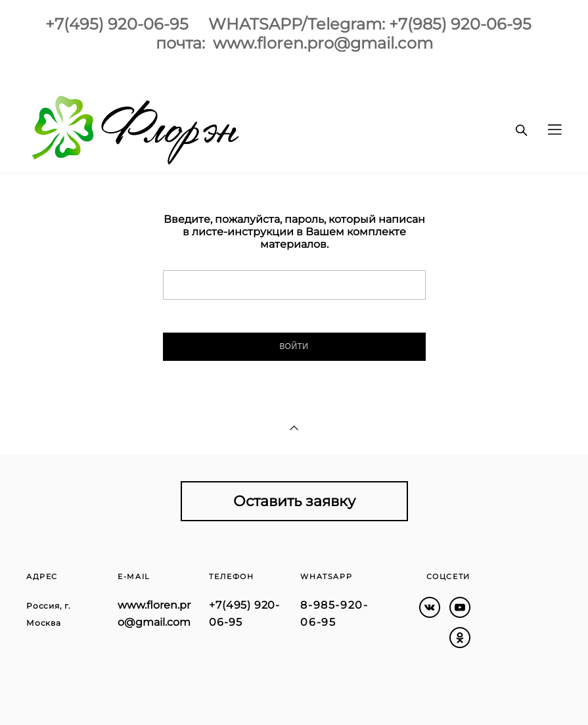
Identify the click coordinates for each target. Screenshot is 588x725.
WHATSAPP (326, 576)
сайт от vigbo (52, 694)
